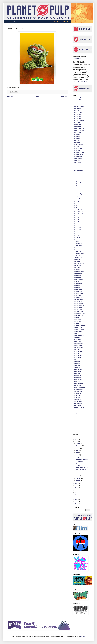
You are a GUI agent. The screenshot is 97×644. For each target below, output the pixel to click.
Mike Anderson (78, 315)
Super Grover (79, 462)
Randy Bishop (78, 345)
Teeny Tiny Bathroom (82, 467)
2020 (76, 442)
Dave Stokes (78, 178)
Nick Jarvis (77, 337)
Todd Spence (78, 393)
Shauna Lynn (78, 381)
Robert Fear (78, 357)
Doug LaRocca (78, 192)
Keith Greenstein (79, 264)
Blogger (82, 636)
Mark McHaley (78, 284)
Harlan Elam (78, 202)
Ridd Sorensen (78, 349)
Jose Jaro (77, 256)
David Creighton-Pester (81, 182)
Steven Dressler (79, 389)
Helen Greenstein (79, 204)
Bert (77, 472)
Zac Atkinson (78, 411)
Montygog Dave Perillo (81, 325)
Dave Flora (77, 172)
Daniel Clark (78, 166)
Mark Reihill (78, 288)
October (78, 444)
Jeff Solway (77, 234)
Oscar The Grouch (81, 470)
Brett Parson (78, 138)
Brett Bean (77, 136)
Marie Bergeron (79, 280)
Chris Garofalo (78, 148)
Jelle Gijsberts (78, 238)
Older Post (64, 97)
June (77, 453)
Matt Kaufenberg (79, 294)
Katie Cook (77, 262)
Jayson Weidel (78, 98)
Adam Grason (78, 110)
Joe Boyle (77, 248)
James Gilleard (78, 212)
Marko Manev (78, 290)
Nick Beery (77, 333)
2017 (76, 488)
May (77, 455)
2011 (76, 502)
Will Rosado (78, 405)
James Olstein (78, 218)
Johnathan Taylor (79, 254)
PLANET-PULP (78, 59)
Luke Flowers (78, 274)
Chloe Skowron (79, 144)
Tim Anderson (78, 391)
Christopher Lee (79, 156)
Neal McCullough (79, 329)
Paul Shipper (78, 341)
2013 (76, 497)
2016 (76, 490)
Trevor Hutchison (79, 401)
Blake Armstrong (79, 128)
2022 (76, 439)
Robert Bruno (78, 355)
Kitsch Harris (78, 266)
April (77, 457)
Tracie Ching (78, 399)
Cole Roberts (78, 160)
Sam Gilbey (77, 365)
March (78, 476)
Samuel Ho (77, 367)
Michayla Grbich (79, 309)
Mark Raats (77, 286)
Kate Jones (77, 260)
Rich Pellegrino (79, 347)
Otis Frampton (78, 339)
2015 (76, 492)
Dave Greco (78, 174)
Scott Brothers (78, 369)
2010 (76, 504)
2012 (76, 499)
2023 (76, 437)
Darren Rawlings (79, 170)
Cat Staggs (77, 142)
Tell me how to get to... (82, 459)
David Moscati (78, 184)
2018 (76, 486)
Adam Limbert (78, 112)
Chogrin (77, 146)
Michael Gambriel (79, 306)
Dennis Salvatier (79, 188)
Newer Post (10, 97)
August (78, 448)
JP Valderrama (78, 258)
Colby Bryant (78, 158)
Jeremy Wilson (78, 240)
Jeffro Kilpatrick (79, 236)
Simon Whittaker (79, 383)
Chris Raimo (78, 150)
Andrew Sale (78, 118)
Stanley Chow (78, 385)
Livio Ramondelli (79, 272)
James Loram (78, 216)
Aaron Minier (78, 108)
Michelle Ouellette (79, 311)
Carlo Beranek (78, 140)
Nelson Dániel (78, 331)
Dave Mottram (78, 176)
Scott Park (77, 373)
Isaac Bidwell (78, 210)
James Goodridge (79, 214)
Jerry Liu (77, 242)
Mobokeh (77, 323)
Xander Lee (77, 409)
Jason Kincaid (78, 222)
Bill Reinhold (78, 124)
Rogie (76, 359)
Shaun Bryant (78, 379)
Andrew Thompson (80, 120)
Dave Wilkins (78, 180)
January (78, 480)
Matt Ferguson (78, 292)
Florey (76, 196)
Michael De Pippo (79, 301)
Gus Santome (78, 200)
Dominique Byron (79, 190)
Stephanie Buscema (80, 387)
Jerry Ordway (78, 244)
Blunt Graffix (78, 132)
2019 (76, 483)
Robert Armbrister (79, 351)
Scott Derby (78, 371)
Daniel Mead (78, 168)
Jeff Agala (77, 232)
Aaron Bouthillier (79, 106)
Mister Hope (78, 321)
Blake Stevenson (79, 130)
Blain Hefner (78, 126)
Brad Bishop (78, 134)
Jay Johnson (78, 224)
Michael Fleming (79, 304)
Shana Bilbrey (78, 377)
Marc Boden (78, 276)
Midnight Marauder (79, 313)
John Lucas (78, 252)
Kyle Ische (77, 270)
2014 (76, 495)
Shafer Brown (78, 375)
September (79, 446)
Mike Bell (77, 317)
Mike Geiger (78, 319)
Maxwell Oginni (79, 299)
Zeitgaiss (77, 413)
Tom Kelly (77, 397)
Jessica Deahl (78, 246)
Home (37, 97)
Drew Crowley (78, 194)
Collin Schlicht (78, 164)
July (77, 450)
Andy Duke (77, 122)
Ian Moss (77, 208)
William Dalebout (79, 407)
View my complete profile (80, 81)
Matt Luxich (78, 296)
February (79, 478)
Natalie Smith (78, 327)
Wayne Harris (78, 403)
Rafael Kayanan (79, 343)
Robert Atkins (78, 353)
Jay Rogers (77, 226)
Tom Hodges (78, 395)
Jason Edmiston (79, 220)
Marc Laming (78, 278)
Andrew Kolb (78, 100)
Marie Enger (78, 282)
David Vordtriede (79, 186)
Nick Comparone (79, 335)
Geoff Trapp (78, 198)
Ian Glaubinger (78, 206)
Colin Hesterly (78, 162)
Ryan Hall (77, 363)
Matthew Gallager (79, 298)
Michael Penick (78, 308)
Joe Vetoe (77, 250)
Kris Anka (77, 268)
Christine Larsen (79, 154)
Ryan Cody (77, 361)
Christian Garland (79, 152)
